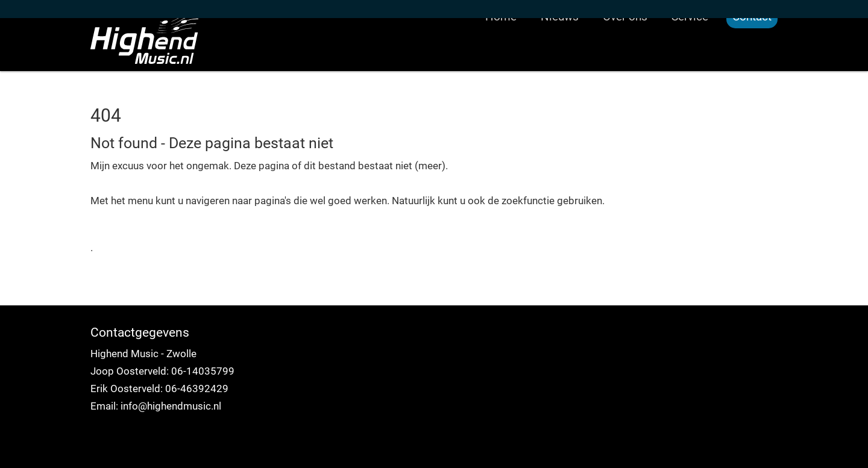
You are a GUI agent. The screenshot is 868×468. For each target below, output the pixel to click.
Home (501, 63)
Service (690, 63)
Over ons (625, 63)
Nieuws (560, 63)
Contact (752, 63)
